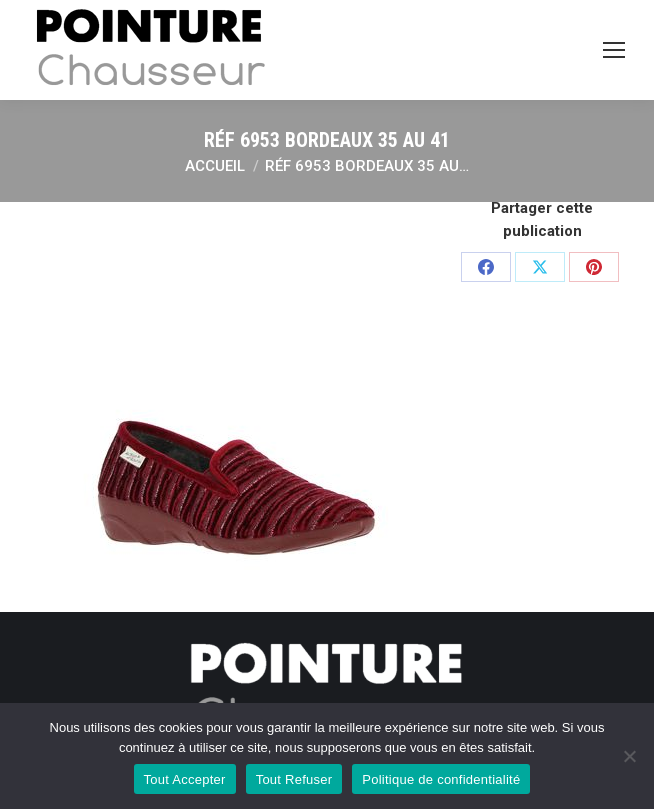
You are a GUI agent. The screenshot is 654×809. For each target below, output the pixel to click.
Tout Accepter (185, 779)
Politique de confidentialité (441, 779)
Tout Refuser (294, 779)
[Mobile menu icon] (614, 50)
